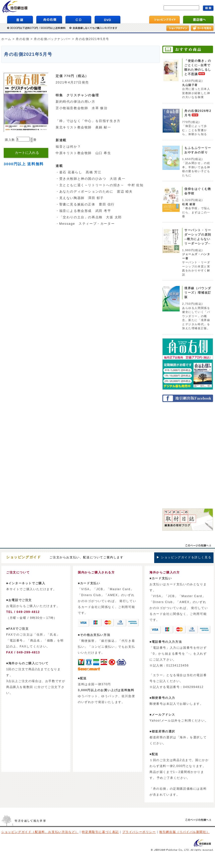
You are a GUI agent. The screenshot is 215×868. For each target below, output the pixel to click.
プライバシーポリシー (139, 832)
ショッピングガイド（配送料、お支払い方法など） (40, 832)
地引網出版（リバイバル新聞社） (184, 832)
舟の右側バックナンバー (52, 39)
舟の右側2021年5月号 (92, 39)
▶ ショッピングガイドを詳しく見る (184, 557)
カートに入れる (27, 153)
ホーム (6, 39)
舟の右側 (22, 39)
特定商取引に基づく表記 (100, 832)
